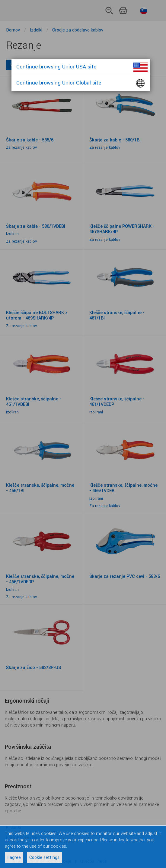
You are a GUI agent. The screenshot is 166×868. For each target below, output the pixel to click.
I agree (14, 858)
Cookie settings (44, 858)
